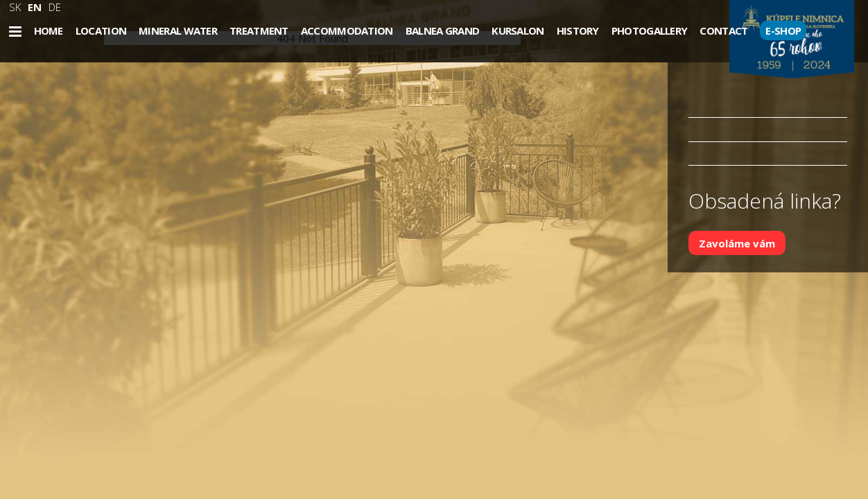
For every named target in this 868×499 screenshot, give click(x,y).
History (578, 30)
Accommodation (347, 30)
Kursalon (518, 30)
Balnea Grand (443, 30)
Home (49, 30)
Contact (723, 30)
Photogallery (650, 30)
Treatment (259, 30)
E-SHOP (783, 30)
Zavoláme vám (737, 243)
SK (15, 7)
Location (101, 30)
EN (35, 7)
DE (55, 7)
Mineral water (178, 30)
